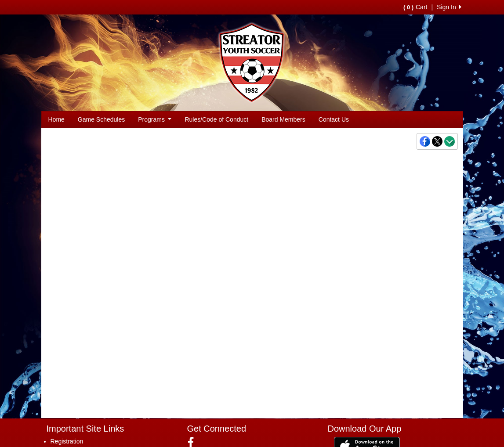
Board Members (283, 119)
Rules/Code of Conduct (216, 119)
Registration (67, 441)
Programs (155, 119)
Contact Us (334, 119)
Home (56, 119)
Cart (415, 7)
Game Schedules (101, 119)
